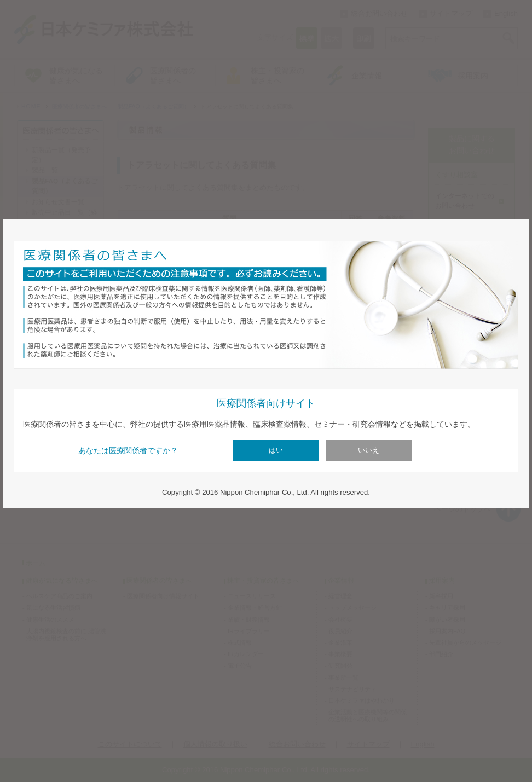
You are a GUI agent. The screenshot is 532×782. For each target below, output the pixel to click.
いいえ (369, 450)
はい (276, 450)
